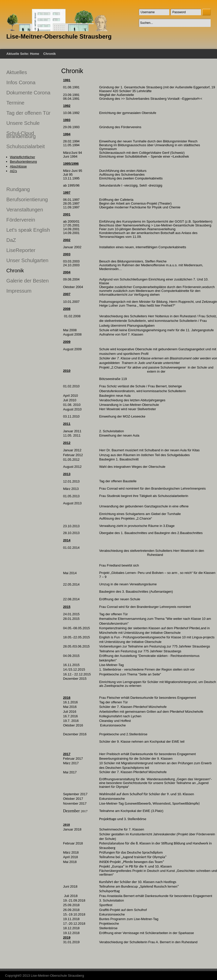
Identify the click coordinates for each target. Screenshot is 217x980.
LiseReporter (21, 250)
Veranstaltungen (25, 210)
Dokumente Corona (28, 93)
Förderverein (21, 220)
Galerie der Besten (28, 281)
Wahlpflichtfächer (22, 157)
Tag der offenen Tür (28, 113)
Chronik (15, 271)
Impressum (19, 291)
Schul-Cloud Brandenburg (21, 135)
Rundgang (18, 189)
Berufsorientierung (23, 162)
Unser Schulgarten (27, 260)
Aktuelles (17, 72)
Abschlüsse (18, 166)
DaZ (11, 240)
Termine (15, 103)
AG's (13, 171)
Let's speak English (28, 230)
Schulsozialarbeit (26, 146)
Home (35, 54)
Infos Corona (21, 82)
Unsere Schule (23, 123)
